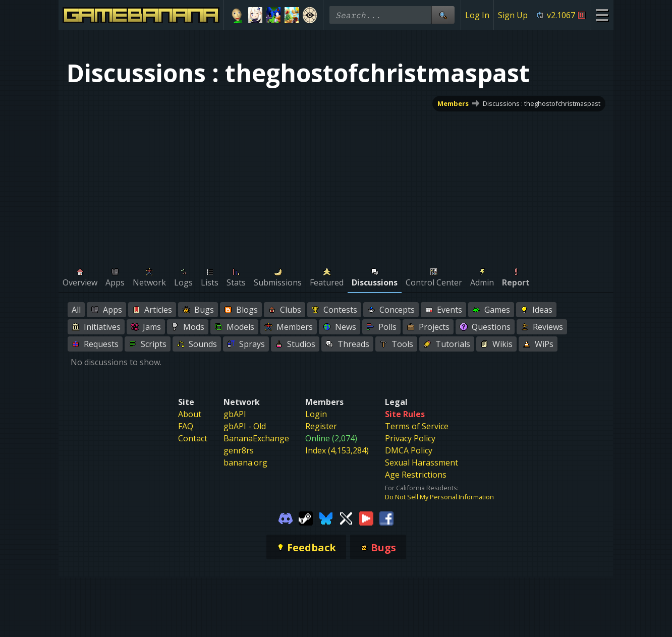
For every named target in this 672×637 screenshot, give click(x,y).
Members (453, 103)
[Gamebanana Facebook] (386, 517)
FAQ (186, 426)
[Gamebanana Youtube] (366, 517)
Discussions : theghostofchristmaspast (542, 103)
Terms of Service (417, 426)
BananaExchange (256, 438)
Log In (477, 15)
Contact (193, 438)
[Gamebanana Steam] (306, 517)
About (190, 414)
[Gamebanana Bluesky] (326, 517)
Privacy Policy (410, 438)
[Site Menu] (602, 15)
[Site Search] (443, 15)
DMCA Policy (409, 450)
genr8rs (239, 450)
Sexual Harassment (422, 462)
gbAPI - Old (245, 426)
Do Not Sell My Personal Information (439, 497)
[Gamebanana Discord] (286, 517)
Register (321, 426)
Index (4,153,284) (337, 450)
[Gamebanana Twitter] (346, 517)
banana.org (245, 462)
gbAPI (235, 414)
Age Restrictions (416, 475)
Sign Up (513, 15)
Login (316, 414)
